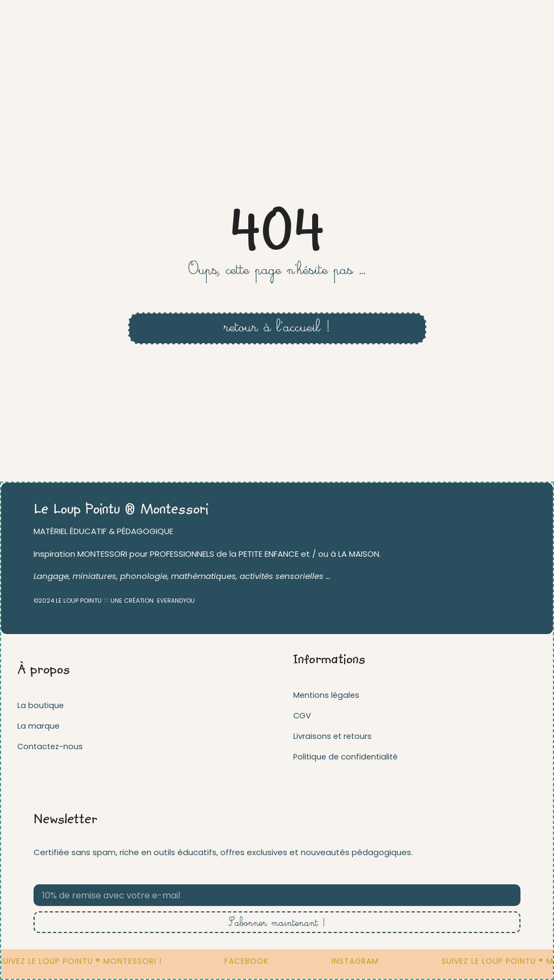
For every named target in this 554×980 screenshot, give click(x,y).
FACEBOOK (259, 961)
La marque (39, 726)
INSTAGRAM (368, 961)
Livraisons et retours (334, 736)
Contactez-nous (51, 746)
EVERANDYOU (176, 601)
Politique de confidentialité (348, 756)
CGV (302, 715)
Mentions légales (327, 695)
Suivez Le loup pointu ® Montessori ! (93, 961)
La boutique (41, 705)
